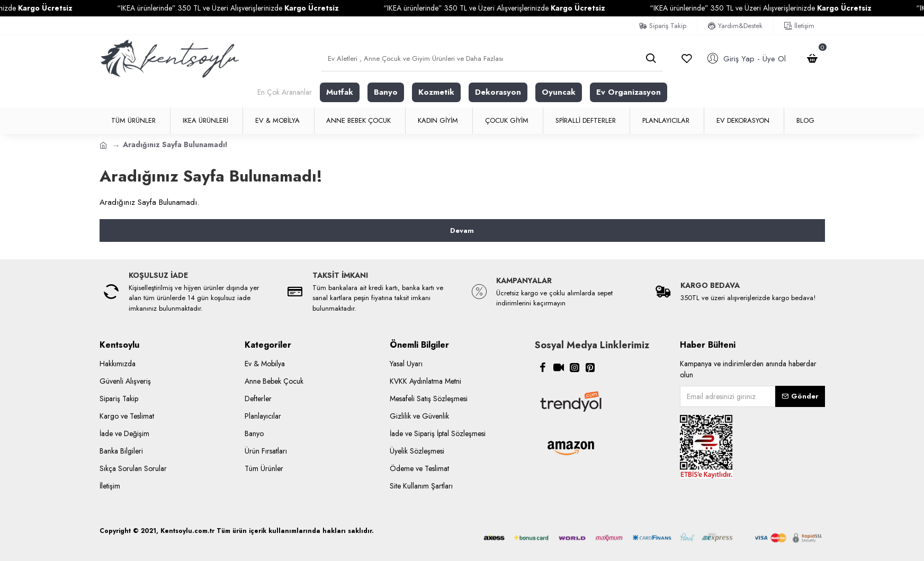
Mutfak (340, 92)
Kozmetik (436, 92)
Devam (462, 230)
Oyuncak (559, 92)
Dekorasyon (498, 92)
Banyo (386, 92)
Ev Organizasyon (629, 92)
